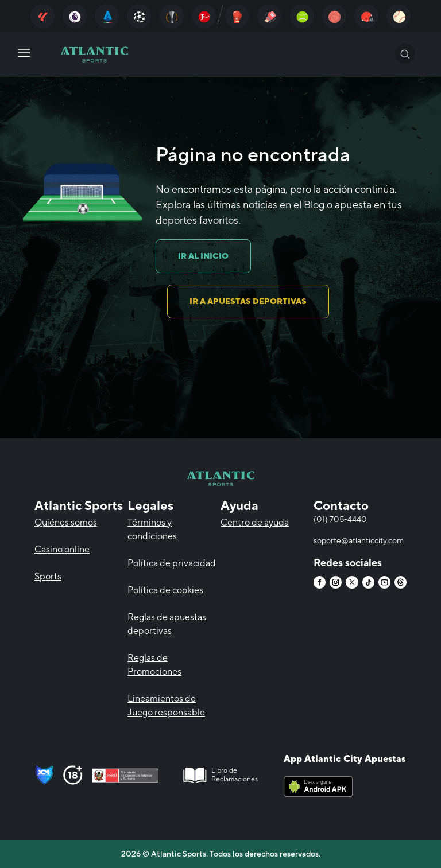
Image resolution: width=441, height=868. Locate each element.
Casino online (62, 549)
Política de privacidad (172, 563)
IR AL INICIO (203, 256)
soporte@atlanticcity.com (359, 540)
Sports (48, 576)
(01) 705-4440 (340, 519)
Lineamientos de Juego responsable (166, 705)
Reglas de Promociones (154, 665)
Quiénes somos (66, 522)
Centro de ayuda (255, 522)
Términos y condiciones (152, 529)
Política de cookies (165, 590)
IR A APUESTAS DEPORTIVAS (248, 301)
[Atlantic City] (42, 16)
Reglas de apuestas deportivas (167, 624)
